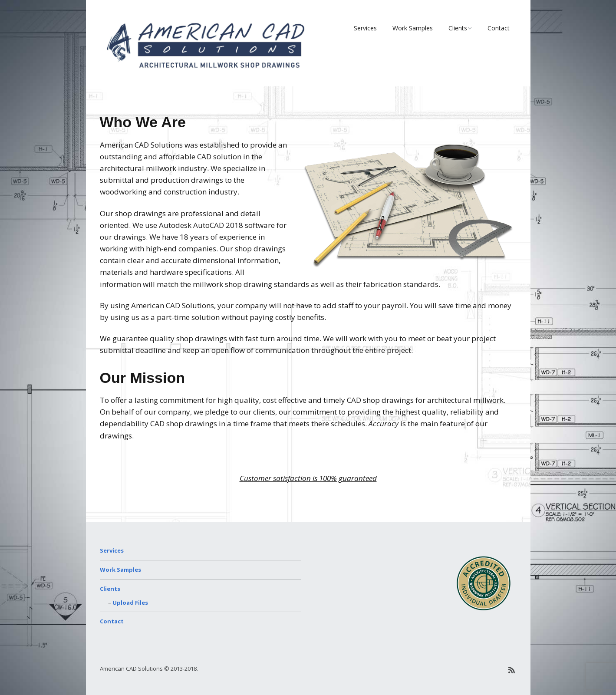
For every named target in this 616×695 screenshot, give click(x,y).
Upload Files (130, 603)
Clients (458, 28)
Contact (499, 28)
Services (365, 28)
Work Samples (413, 28)
